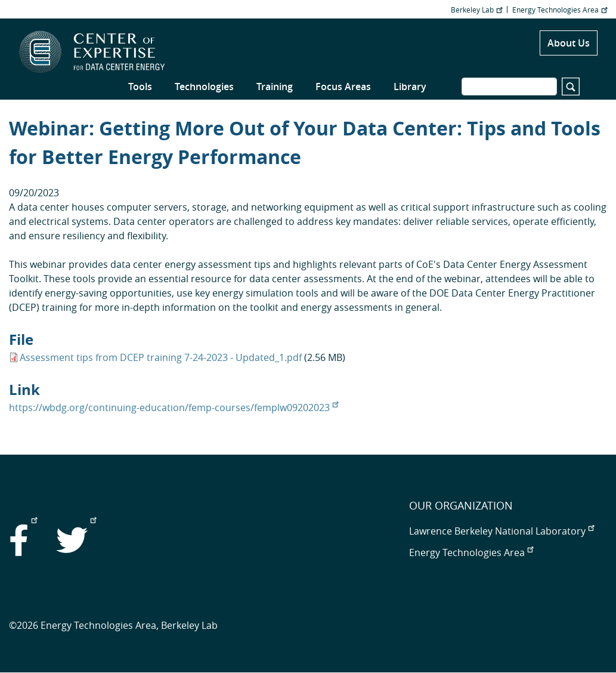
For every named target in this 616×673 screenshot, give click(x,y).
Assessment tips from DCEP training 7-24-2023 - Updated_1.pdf (161, 357)
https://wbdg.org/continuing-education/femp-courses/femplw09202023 (174, 407)
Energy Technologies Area (560, 10)
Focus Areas (343, 87)
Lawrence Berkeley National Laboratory (502, 531)
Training (275, 87)
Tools (140, 87)
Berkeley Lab (476, 10)
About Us (569, 43)
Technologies (204, 87)
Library (410, 87)
